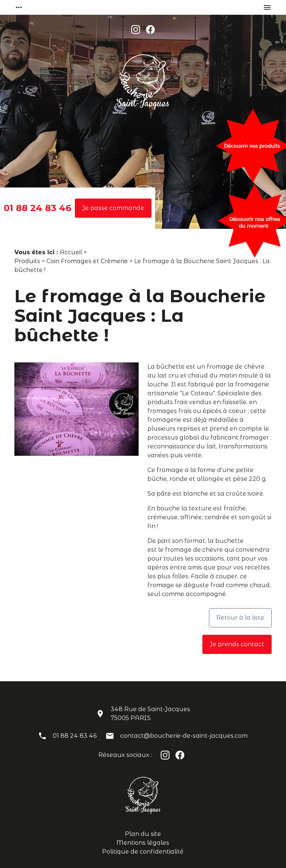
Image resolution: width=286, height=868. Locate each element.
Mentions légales (143, 843)
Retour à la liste (240, 618)
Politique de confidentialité (143, 852)
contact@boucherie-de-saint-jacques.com (184, 736)
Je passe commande (113, 208)
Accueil (71, 252)
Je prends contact (237, 644)
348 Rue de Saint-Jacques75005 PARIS (150, 714)
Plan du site (143, 834)
